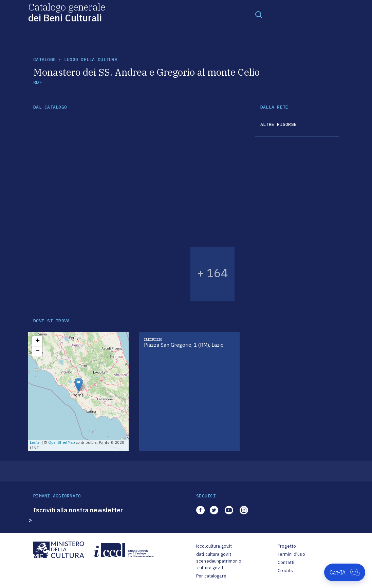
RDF (38, 82)
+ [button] (38, 341)
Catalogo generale (67, 12)
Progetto (287, 546)
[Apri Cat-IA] (345, 572)
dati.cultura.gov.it (214, 554)
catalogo (44, 60)
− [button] (38, 352)
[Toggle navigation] (259, 14)
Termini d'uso (291, 554)
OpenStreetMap (62, 442)
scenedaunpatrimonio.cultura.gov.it (219, 564)
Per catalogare (211, 576)
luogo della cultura (91, 60)
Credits (285, 571)
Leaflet (35, 442)
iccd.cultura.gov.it (214, 546)
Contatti (286, 562)
